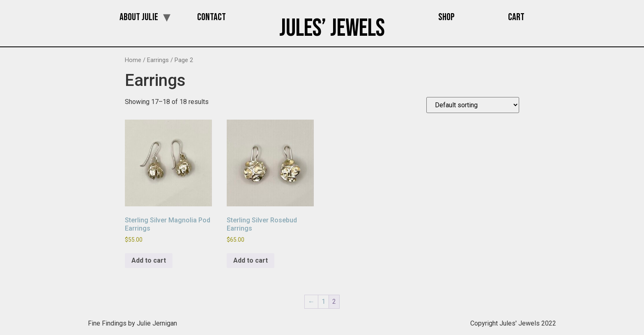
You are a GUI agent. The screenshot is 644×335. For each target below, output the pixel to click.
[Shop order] (473, 105)
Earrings (158, 60)
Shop (446, 17)
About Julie (139, 17)
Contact (212, 17)
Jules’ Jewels (332, 28)
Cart (516, 17)
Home (133, 60)
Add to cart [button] (149, 260)
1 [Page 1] (323, 301)
